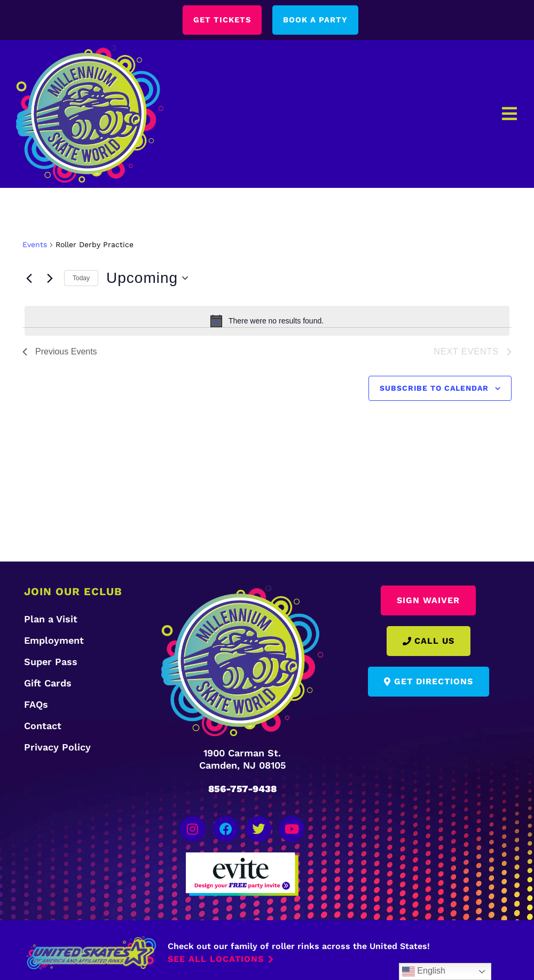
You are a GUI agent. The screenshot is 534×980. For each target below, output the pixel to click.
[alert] (267, 321)
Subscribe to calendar (434, 389)
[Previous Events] (29, 279)
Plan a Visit (51, 620)
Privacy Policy (57, 748)
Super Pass (51, 663)
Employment (54, 641)
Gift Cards (48, 684)
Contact (43, 727)
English (424, 971)
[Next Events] (50, 279)
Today (81, 279)
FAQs (36, 705)
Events (35, 245)
